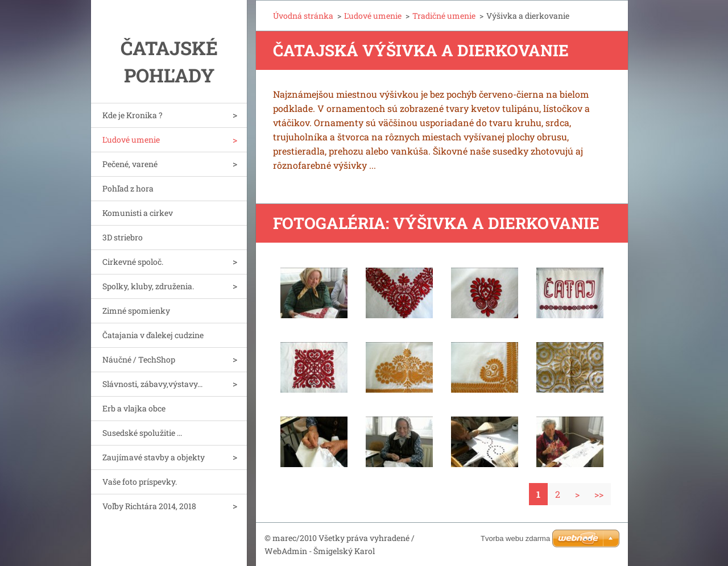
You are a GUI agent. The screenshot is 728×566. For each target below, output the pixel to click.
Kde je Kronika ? (133, 115)
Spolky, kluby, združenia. (148, 286)
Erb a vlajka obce (134, 408)
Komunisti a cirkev (138, 213)
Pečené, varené (130, 164)
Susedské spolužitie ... (142, 433)
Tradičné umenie (444, 16)
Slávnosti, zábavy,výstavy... (152, 384)
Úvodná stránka (303, 16)
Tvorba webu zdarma (515, 538)
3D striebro (123, 237)
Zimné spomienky (136, 311)
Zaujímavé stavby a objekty (154, 457)
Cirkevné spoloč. (133, 262)
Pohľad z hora (128, 188)
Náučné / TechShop (139, 359)
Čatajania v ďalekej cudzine (153, 335)
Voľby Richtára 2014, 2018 (149, 506)
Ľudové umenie (131, 140)
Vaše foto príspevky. (140, 482)
